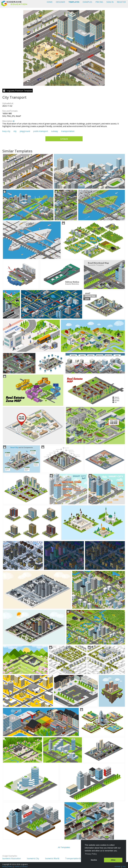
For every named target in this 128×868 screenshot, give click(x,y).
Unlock (64, 139)
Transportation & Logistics (77, 858)
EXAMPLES (87, 2)
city (15, 131)
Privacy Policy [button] (91, 854)
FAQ (124, 866)
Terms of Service (21, 866)
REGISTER (121, 2)
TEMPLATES (74, 2)
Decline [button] (94, 860)
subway (55, 131)
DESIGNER (60, 2)
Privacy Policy (8, 866)
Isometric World (52, 858)
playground (25, 131)
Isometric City (33, 858)
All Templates (64, 847)
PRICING (99, 2)
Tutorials (117, 866)
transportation (68, 131)
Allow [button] (113, 860)
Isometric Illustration (12, 858)
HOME (50, 2)
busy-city (6, 131)
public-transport (41, 131)
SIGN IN (110, 2)
